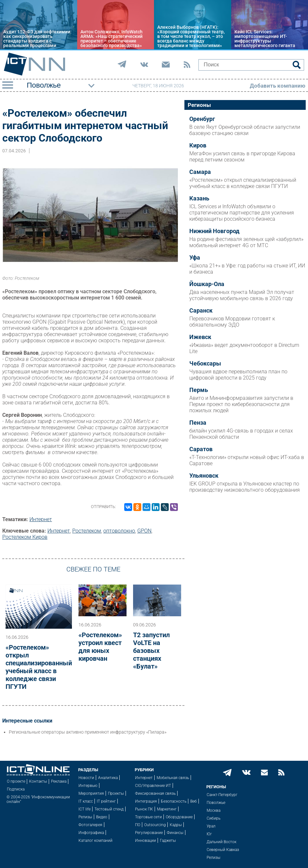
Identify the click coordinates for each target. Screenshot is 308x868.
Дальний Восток (222, 842)
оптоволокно (119, 531)
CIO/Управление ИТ (153, 786)
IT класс (86, 801)
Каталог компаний (95, 841)
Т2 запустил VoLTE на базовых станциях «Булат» (151, 651)
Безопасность (174, 801)
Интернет (41, 519)
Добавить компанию (278, 86)
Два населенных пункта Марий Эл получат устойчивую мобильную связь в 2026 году (242, 295)
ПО (138, 825)
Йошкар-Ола (207, 284)
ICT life (85, 809)
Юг (209, 834)
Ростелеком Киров (25, 537)
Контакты (38, 781)
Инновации (145, 841)
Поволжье (216, 803)
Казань (199, 198)
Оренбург (202, 119)
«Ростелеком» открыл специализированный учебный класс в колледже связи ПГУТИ (39, 667)
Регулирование (149, 833)
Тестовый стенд (109, 809)
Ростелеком (87, 531)
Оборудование (179, 817)
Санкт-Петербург (222, 795)
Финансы (175, 833)
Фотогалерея (90, 825)
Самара (200, 172)
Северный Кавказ (223, 850)
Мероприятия (91, 793)
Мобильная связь (173, 778)
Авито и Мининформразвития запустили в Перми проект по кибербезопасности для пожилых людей (241, 404)
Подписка (16, 789)
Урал (211, 826)
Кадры (176, 825)
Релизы (85, 817)
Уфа (195, 258)
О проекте (16, 781)
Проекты (116, 793)
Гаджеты (168, 841)
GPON (144, 531)
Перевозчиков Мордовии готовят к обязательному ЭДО (232, 322)
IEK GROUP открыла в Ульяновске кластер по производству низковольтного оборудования (245, 487)
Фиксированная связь (155, 793)
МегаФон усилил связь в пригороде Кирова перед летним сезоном (242, 157)
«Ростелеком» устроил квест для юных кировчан (100, 647)
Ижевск (200, 337)
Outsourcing (155, 825)
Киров (198, 145)
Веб (194, 801)
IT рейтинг (106, 801)
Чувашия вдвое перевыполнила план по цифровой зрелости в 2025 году (238, 375)
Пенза (198, 423)
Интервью (88, 786)
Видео (102, 817)
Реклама (59, 781)
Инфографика (91, 833)
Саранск (201, 311)
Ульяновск (204, 476)
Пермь (199, 390)
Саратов (201, 449)
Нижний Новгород (214, 231)
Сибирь (214, 818)
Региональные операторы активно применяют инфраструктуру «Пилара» (88, 732)
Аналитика (108, 778)
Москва (214, 810)
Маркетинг (167, 809)
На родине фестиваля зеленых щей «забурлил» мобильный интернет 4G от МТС (246, 242)
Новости (86, 778)
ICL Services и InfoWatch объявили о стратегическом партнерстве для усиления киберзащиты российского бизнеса (242, 213)
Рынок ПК (144, 809)
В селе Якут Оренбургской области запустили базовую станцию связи (245, 130)
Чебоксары (205, 364)
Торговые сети (148, 817)
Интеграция (146, 801)
